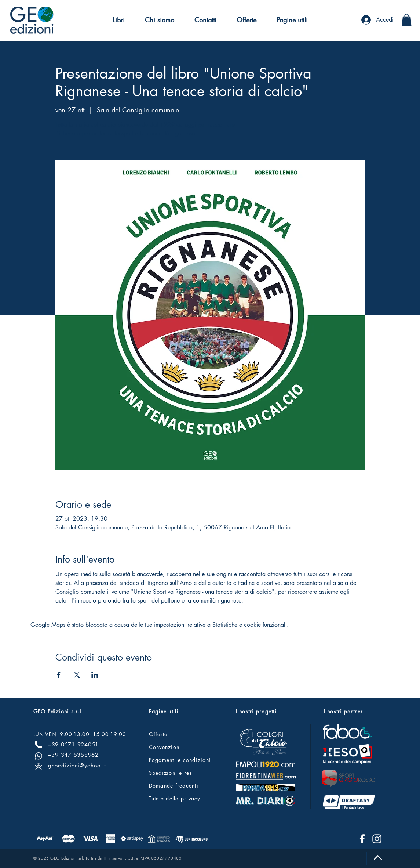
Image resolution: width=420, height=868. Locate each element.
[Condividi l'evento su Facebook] (59, 675)
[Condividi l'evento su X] (77, 675)
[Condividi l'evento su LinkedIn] (95, 675)
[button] (119, 20)
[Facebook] (362, 839)
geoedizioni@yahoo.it (77, 765)
